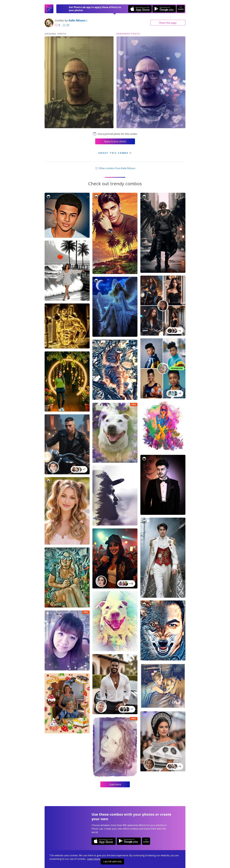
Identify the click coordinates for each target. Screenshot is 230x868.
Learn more (94, 859)
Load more (115, 784)
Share (168, 23)
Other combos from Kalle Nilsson (115, 168)
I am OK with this (112, 862)
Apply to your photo (115, 141)
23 (66, 25)
